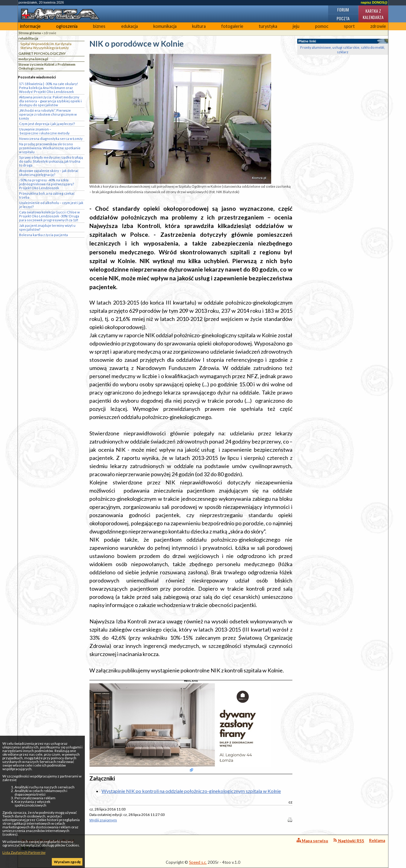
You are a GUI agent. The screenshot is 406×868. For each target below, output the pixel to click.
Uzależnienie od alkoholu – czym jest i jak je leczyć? (51, 205)
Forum (343, 10)
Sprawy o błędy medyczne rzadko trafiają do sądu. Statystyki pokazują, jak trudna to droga (51, 161)
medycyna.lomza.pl (33, 59)
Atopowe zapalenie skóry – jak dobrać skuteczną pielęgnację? (49, 173)
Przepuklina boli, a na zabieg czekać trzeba (47, 195)
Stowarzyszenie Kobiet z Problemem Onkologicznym (47, 66)
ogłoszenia (67, 26)
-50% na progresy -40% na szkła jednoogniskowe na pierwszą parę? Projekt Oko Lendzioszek (47, 184)
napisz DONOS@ (374, 2)
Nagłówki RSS (349, 841)
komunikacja (165, 26)
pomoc (322, 26)
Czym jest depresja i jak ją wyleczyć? (47, 124)
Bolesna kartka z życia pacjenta (43, 235)
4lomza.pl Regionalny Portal (48, 844)
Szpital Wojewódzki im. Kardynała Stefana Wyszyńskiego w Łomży (46, 46)
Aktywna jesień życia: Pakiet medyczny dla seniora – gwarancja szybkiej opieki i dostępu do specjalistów (50, 101)
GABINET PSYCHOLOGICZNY (42, 53)
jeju (296, 26)
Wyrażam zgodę (67, 862)
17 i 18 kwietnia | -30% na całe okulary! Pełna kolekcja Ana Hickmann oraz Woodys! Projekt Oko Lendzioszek (48, 88)
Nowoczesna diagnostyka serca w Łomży (51, 139)
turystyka (268, 26)
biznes (99, 26)
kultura (199, 26)
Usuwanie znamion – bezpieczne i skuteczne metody (44, 131)
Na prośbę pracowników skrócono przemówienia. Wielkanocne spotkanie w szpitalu (50, 148)
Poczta (343, 18)
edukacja (130, 26)
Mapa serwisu (312, 841)
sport (349, 26)
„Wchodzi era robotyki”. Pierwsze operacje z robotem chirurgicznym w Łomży (48, 114)
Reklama (377, 840)
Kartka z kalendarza (373, 14)
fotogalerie (232, 26)
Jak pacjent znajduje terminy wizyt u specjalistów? (47, 227)
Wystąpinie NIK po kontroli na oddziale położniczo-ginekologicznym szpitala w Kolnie (191, 791)
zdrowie (378, 26)
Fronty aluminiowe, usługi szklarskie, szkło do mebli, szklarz (343, 50)
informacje (30, 26)
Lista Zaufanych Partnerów (24, 852)
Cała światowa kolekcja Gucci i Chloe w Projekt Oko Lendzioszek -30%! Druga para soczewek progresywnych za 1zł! (49, 216)
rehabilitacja (28, 38)
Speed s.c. (198, 862)
